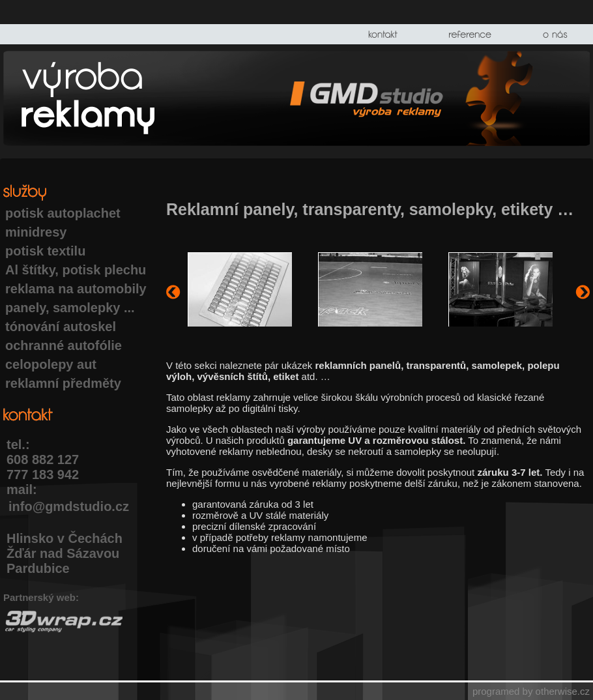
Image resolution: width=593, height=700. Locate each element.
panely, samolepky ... (70, 308)
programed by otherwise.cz (531, 691)
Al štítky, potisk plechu (76, 270)
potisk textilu (45, 251)
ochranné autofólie (64, 345)
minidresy (36, 232)
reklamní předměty (63, 383)
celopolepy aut (51, 364)
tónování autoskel (61, 327)
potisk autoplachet (63, 213)
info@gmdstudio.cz (69, 506)
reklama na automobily (76, 289)
